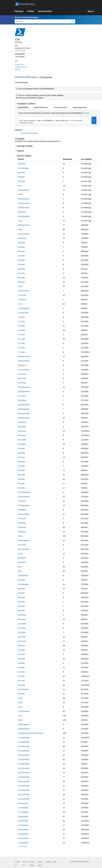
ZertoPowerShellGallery (29, 133)
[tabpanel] (57, 118)
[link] (21, 11)
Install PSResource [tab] (41, 107)
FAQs (55, 862)
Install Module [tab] (23, 107)
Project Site (19, 64)
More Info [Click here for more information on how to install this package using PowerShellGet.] (86, 113)
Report (17, 69)
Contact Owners (21, 67)
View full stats (20, 50)
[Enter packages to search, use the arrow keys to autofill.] (43, 21)
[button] (16, 104)
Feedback (48, 862)
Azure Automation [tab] (60, 107)
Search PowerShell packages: (27, 17)
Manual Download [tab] (80, 107)
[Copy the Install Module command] (94, 120)
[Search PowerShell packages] (73, 21)
